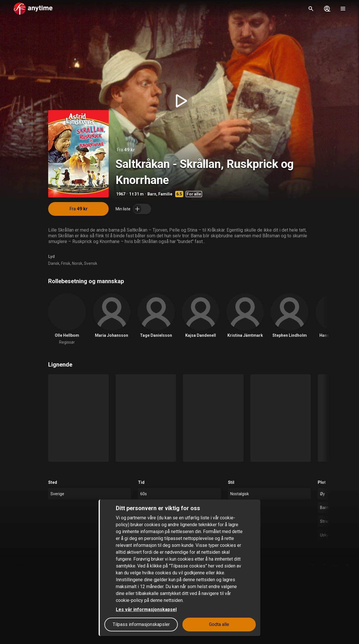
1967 (121, 194)
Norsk (77, 263)
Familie (165, 194)
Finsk (66, 263)
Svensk (91, 263)
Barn (152, 194)
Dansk (54, 263)
